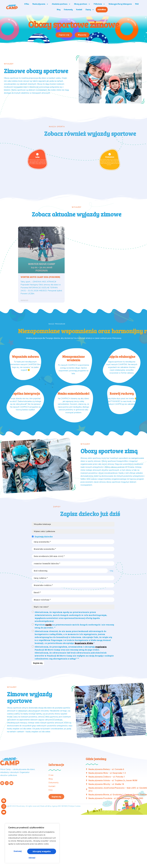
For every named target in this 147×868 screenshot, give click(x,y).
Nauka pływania (40, 4)
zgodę (49, 671)
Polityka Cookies (74, 848)
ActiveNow (102, 10)
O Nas (27, 4)
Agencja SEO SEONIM (60, 848)
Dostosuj (20, 852)
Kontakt (79, 10)
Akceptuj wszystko (32, 858)
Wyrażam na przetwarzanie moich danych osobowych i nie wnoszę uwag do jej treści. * (74, 672)
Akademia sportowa (61, 4)
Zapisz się (38, 709)
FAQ (137, 4)
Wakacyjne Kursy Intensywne (120, 4)
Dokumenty (68, 10)
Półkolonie (99, 4)
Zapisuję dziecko (44, 580)
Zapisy (90, 10)
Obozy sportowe (82, 4)
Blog (59, 10)
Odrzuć (44, 852)
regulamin (101, 693)
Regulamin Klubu (84, 689)
